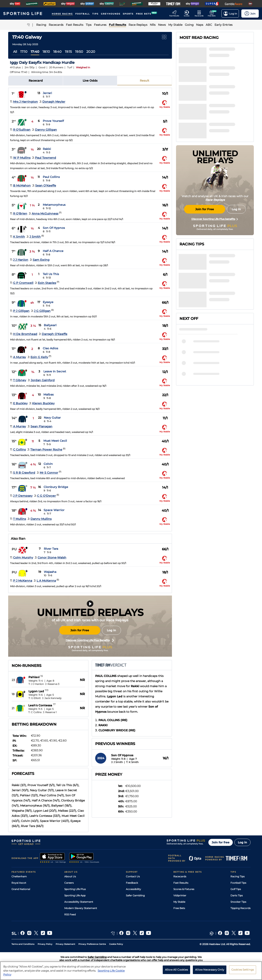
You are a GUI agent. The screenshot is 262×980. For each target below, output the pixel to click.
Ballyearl (50, 325)
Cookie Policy (116, 944)
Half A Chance (53, 251)
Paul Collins (51, 177)
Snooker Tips (238, 902)
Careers (69, 883)
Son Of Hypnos (54, 228)
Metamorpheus (54, 205)
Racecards (180, 876)
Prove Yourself (53, 121)
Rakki (47, 149)
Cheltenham (19, 876)
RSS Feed (70, 914)
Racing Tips (238, 876)
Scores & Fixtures (184, 889)
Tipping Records (241, 908)
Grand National (21, 889)
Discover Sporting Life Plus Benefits (90, 640)
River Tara (51, 549)
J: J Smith (117, 762)
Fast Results (181, 883)
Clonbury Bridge (56, 487)
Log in (111, 630)
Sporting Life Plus (75, 889)
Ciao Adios (50, 348)
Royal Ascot (19, 883)
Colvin (48, 464)
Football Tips (238, 883)
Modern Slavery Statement (81, 908)
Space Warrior (54, 510)
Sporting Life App (75, 895)
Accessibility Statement (79, 902)
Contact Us (133, 876)
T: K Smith (132, 762)
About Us (70, 876)
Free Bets (179, 908)
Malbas (49, 394)
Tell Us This (51, 274)
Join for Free (80, 630)
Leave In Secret (55, 371)
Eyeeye (48, 302)
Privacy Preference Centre (92, 944)
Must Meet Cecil (55, 441)
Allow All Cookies (176, 971)
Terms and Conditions (23, 944)
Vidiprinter (180, 895)
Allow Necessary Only (210, 971)
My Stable (179, 902)
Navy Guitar (52, 418)
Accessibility (133, 889)
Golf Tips (236, 889)
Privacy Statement (65, 944)
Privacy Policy (45, 944)
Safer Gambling (135, 895)
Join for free (221, 842)
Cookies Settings (243, 971)
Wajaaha (50, 572)
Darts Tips (237, 895)
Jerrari (47, 93)
